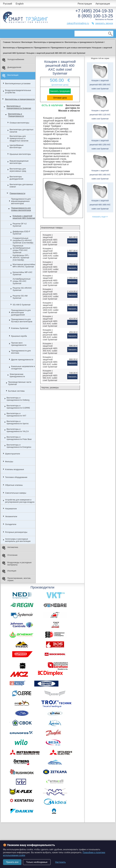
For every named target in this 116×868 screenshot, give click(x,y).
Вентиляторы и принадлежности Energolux (19, 446)
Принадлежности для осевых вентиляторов (21, 209)
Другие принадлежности (22, 360)
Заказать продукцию (60, 91)
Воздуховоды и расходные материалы (17, 564)
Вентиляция (10, 76)
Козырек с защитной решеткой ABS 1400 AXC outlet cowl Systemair (51, 294)
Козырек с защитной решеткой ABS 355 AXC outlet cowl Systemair (50, 335)
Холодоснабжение (13, 60)
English (20, 4)
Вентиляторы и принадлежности (20, 99)
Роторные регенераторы (16, 532)
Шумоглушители (13, 454)
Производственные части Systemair (20, 383)
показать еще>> (100, 217)
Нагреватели (11, 509)
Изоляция (9, 571)
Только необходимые (37, 862)
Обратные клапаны (14, 485)
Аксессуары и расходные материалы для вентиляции (18, 540)
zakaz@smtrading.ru (78, 23)
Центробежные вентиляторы (17, 146)
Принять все (12, 862)
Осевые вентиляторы (19, 123)
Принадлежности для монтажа (21, 352)
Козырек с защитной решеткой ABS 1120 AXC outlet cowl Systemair (51, 267)
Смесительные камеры (16, 493)
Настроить (60, 862)
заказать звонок (104, 23)
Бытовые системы (16, 391)
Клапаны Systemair (20, 328)
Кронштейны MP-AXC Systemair (23, 273)
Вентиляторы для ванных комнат (21, 186)
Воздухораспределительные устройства (18, 91)
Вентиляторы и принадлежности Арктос (18, 422)
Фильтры (9, 462)
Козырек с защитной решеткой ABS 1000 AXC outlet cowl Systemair (51, 253)
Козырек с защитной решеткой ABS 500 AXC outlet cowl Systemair (50, 362)
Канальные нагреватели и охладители (23, 367)
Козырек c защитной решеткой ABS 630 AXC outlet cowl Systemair (50, 240)
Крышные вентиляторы (20, 154)
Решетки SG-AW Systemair (20, 297)
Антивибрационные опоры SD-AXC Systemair (22, 281)
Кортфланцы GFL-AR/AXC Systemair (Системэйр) (21, 258)
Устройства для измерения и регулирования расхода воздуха (20, 501)
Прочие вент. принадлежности (19, 344)
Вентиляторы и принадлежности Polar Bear (19, 438)
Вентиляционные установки (18, 83)
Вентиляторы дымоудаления (16, 178)
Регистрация (85, 4)
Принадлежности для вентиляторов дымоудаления (21, 312)
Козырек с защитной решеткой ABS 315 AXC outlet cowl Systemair (50, 321)
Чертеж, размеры (50, 388)
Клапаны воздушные (15, 469)
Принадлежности (17, 193)
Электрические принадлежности (17, 375)
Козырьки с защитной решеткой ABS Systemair (24, 217)
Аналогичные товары (52, 228)
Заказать (72, 241)
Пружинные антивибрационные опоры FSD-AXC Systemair (22, 249)
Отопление (10, 556)
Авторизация (103, 4)
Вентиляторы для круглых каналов (22, 131)
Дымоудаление (12, 68)
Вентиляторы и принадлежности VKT (16, 415)
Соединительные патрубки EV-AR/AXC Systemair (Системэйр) (23, 240)
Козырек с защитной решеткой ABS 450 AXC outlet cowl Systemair (50, 348)
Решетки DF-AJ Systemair (20, 225)
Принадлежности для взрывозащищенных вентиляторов (21, 201)
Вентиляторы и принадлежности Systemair (19, 107)
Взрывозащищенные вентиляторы (19, 162)
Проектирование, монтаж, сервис (17, 579)
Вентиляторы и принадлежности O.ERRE (18, 407)
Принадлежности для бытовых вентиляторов (22, 320)
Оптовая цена (60, 98)
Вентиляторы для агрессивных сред (18, 170)
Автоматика (10, 548)
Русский (7, 4)
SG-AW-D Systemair (22, 305)
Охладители (11, 524)
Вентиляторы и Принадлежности (16, 115)
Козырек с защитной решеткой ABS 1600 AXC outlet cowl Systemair (51, 308)
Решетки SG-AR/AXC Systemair (22, 289)
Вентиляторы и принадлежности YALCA (18, 430)
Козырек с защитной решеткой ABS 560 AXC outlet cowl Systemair (50, 375)
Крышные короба (19, 336)
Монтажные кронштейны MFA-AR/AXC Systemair (24, 265)
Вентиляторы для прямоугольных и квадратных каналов (19, 138)
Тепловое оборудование (16, 477)
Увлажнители (11, 516)
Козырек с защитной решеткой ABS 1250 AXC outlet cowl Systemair (51, 280)
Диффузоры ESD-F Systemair (21, 233)
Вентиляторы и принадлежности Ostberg (18, 399)
